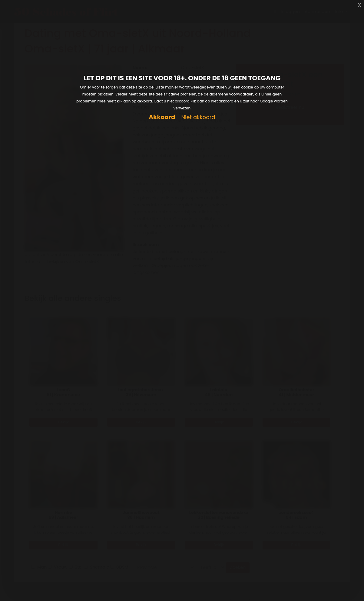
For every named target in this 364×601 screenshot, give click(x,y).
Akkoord (162, 117)
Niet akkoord (198, 117)
